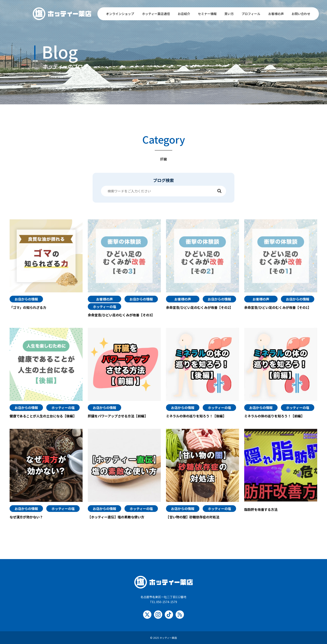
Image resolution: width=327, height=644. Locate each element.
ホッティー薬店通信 (156, 14)
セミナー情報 (207, 14)
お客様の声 (276, 14)
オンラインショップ (120, 14)
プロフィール (251, 14)
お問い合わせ (301, 14)
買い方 (229, 14)
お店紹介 (184, 14)
